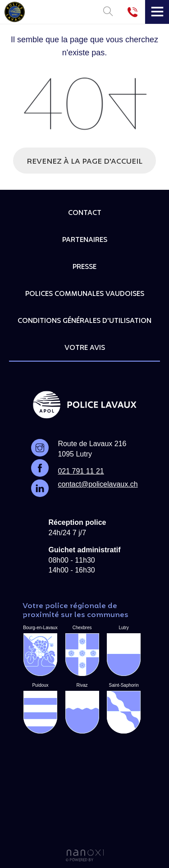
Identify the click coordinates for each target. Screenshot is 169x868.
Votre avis (85, 348)
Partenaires (85, 240)
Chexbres (82, 651)
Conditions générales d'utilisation (84, 321)
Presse (84, 267)
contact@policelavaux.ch (98, 484)
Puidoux (40, 708)
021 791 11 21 (81, 471)
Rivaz (82, 708)
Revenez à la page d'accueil (84, 162)
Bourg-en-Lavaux (40, 651)
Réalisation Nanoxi (85, 856)
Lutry (124, 651)
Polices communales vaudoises (85, 294)
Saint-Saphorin (124, 708)
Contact (85, 213)
